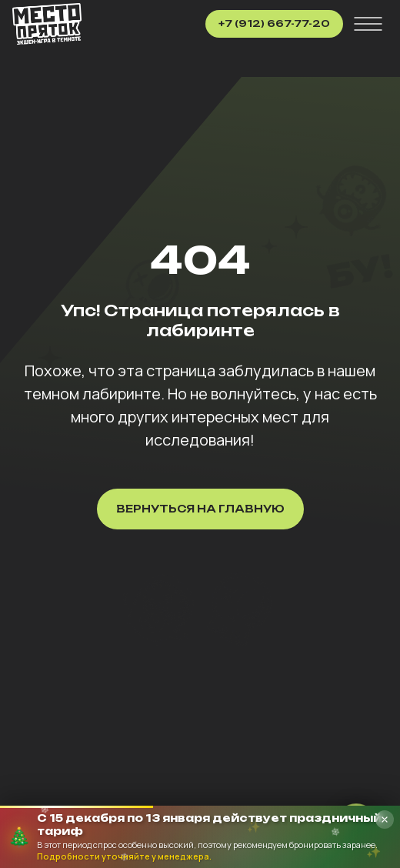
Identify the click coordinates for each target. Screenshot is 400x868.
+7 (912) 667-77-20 (274, 23)
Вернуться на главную (200, 509)
